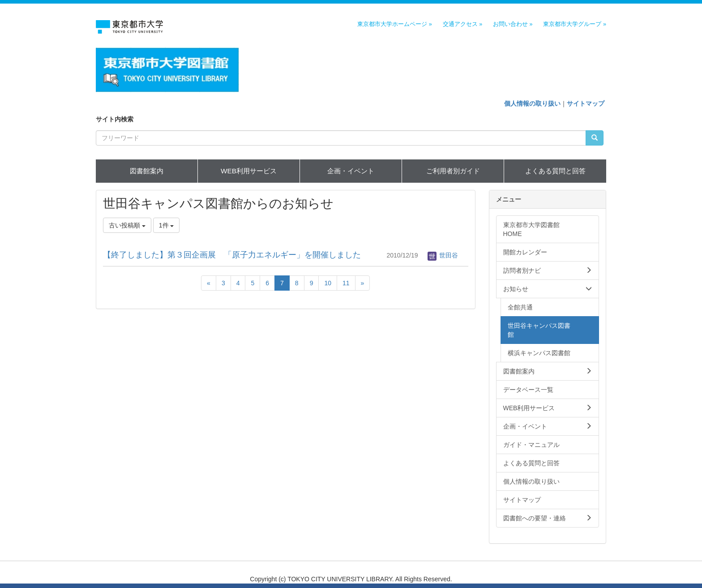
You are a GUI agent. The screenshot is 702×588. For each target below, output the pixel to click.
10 (328, 283)
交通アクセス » (463, 24)
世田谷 (443, 255)
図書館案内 (147, 171)
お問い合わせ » (513, 24)
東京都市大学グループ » (575, 24)
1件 (167, 225)
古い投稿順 (127, 225)
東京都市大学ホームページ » (395, 24)
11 (346, 283)
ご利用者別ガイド (453, 171)
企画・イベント (351, 171)
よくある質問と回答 (555, 171)
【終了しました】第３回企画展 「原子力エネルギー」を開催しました (232, 255)
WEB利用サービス (249, 171)
